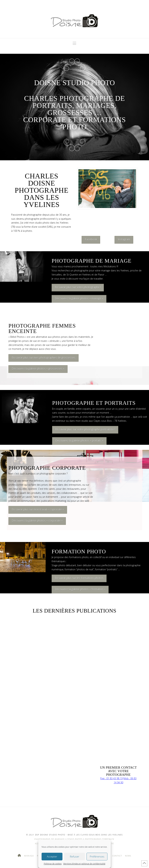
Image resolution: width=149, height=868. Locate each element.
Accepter (52, 856)
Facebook (91, 239)
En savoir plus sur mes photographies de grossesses (41, 358)
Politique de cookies (53, 864)
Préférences (97, 856)
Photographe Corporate (99, 839)
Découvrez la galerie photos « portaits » (79, 441)
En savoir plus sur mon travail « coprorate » (35, 509)
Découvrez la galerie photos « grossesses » (35, 369)
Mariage (29, 856)
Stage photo (75, 839)
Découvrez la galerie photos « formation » (80, 589)
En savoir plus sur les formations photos (79, 578)
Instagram (124, 239)
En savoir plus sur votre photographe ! (78, 287)
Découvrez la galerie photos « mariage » (79, 298)
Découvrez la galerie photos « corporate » (34, 521)
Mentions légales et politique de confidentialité (84, 864)
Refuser (75, 856)
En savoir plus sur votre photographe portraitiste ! (85, 429)
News (128, 856)
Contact (117, 856)
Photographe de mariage (50, 839)
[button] (74, 43)
